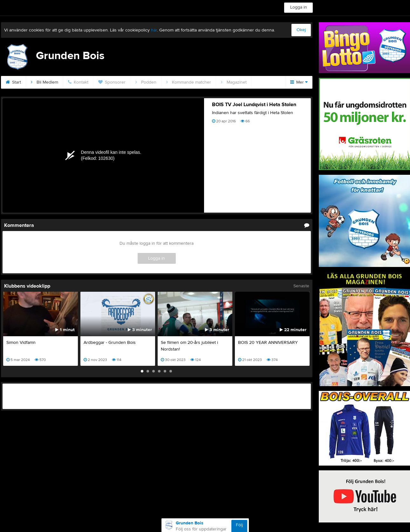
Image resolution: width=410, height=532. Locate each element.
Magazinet (234, 82)
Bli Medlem (44, 82)
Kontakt (78, 82)
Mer (299, 82)
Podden (146, 82)
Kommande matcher (189, 82)
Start (13, 82)
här (154, 30)
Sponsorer (112, 82)
